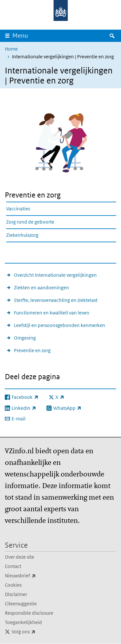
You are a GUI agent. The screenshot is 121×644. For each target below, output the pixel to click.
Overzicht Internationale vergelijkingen (55, 275)
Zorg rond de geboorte (30, 222)
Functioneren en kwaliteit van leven (52, 313)
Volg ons (38, 632)
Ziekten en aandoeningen (41, 288)
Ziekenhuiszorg (22, 235)
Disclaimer (16, 594)
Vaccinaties (18, 209)
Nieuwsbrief (35, 576)
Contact (13, 566)
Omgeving (25, 338)
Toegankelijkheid (23, 622)
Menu (20, 36)
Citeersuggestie (21, 604)
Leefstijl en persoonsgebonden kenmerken (60, 325)
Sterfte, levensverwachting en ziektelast (56, 300)
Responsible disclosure (29, 613)
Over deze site (20, 557)
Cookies (13, 585)
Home (11, 49)
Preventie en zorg (32, 350)
